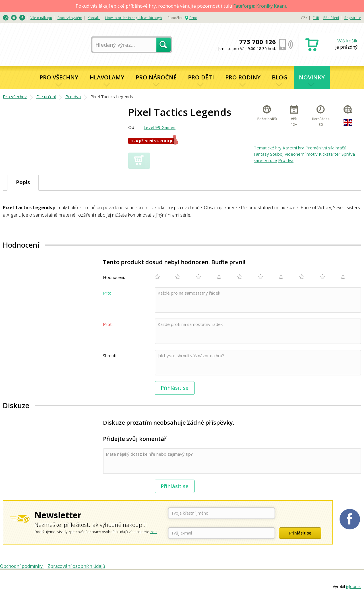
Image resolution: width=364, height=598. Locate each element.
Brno (193, 18)
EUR (316, 18)
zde (153, 532)
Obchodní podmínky (22, 566)
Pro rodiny (243, 77)
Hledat (164, 45)
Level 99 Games (160, 127)
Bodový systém (70, 18)
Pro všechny (59, 77)
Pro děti (201, 77)
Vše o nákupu (41, 18)
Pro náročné (156, 77)
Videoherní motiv (301, 154)
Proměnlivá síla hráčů (326, 148)
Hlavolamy (107, 77)
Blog (280, 77)
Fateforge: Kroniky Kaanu (260, 6)
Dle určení (46, 96)
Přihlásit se (175, 388)
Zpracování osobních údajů (76, 566)
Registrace (353, 18)
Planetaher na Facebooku (350, 519)
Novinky (312, 77)
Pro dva (73, 96)
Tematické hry (268, 148)
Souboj (277, 154)
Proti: (108, 324)
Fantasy (261, 154)
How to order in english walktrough (134, 18)
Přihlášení (331, 18)
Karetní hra (293, 148)
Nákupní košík (330, 45)
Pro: (107, 293)
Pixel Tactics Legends (112, 96)
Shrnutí (110, 355)
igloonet (354, 586)
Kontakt (94, 18)
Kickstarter (330, 154)
